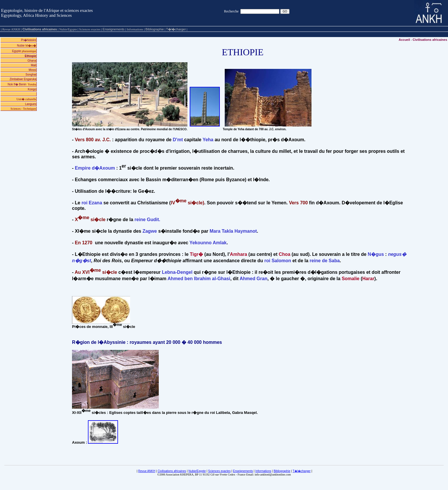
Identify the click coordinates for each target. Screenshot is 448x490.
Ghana (32, 61)
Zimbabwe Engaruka (23, 79)
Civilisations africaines (40, 29)
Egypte (24, 51)
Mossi (32, 70)
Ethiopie (31, 56)
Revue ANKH (147, 471)
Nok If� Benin (22, 84)
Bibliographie (155, 29)
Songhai (31, 75)
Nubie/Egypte (197, 471)
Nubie (27, 46)
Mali (34, 65)
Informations (263, 471)
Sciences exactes (220, 471)
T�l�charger (176, 29)
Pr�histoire (29, 40)
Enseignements (114, 29)
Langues (31, 104)
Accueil (404, 40)
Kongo (32, 89)
